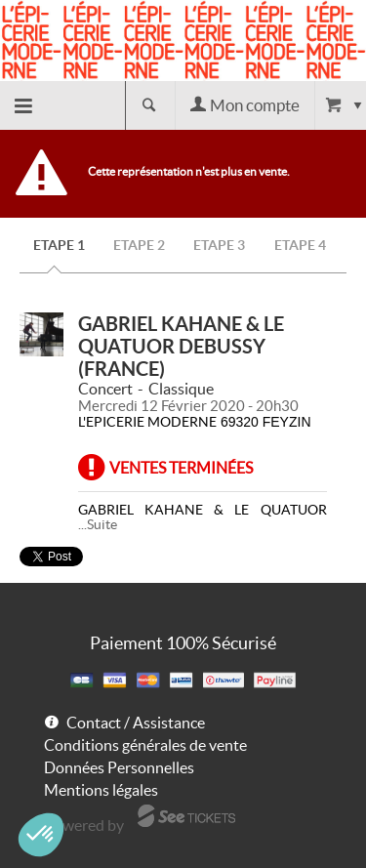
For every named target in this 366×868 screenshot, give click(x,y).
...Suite (98, 524)
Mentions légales (101, 790)
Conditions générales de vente (145, 745)
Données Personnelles (119, 767)
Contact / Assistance (136, 723)
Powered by (84, 825)
